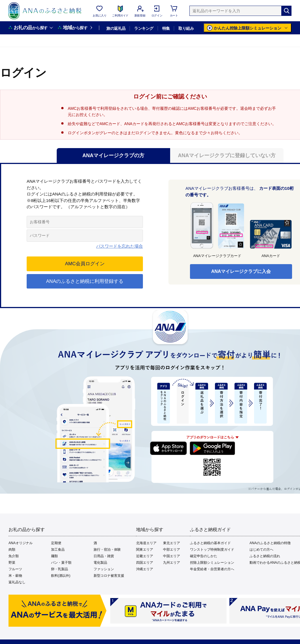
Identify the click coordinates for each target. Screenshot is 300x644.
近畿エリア (145, 556)
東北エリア (172, 543)
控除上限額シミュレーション (212, 563)
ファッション (104, 569)
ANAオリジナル (21, 543)
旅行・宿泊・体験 (107, 550)
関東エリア (145, 550)
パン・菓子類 (61, 563)
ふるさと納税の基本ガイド (210, 543)
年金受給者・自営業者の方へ (212, 569)
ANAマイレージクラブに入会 (241, 271)
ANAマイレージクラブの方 (114, 155)
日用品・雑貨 (104, 556)
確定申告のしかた (204, 556)
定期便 (56, 543)
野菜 (12, 563)
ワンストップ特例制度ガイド (212, 550)
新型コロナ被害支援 (109, 576)
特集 (166, 28)
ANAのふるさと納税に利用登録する (85, 281)
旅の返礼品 (116, 28)
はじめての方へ (261, 550)
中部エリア (172, 550)
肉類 (12, 550)
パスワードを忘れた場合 (120, 246)
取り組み (186, 28)
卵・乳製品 (60, 569)
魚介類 (14, 556)
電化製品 (100, 563)
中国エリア (172, 556)
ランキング (144, 28)
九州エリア (172, 563)
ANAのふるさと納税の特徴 (270, 543)
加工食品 (58, 550)
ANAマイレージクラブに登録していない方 (227, 155)
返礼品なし (17, 582)
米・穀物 (15, 576)
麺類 (54, 556)
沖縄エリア (145, 569)
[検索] (286, 11)
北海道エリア (146, 543)
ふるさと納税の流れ (265, 556)
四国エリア (145, 563)
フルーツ (15, 569)
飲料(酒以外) (61, 576)
